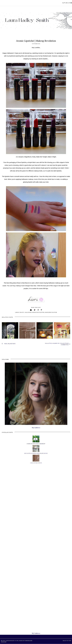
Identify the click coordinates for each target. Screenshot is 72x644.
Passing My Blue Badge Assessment (36, 444)
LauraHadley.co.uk (12, 641)
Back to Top (67, 641)
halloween (28, 312)
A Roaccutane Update (27, 330)
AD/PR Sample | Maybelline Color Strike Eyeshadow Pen (45, 330)
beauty (22, 312)
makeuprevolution (51, 312)
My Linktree (36, 428)
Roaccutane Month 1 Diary (10, 330)
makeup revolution (38, 312)
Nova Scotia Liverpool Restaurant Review (36, 453)
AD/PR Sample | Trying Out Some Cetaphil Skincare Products (62, 330)
